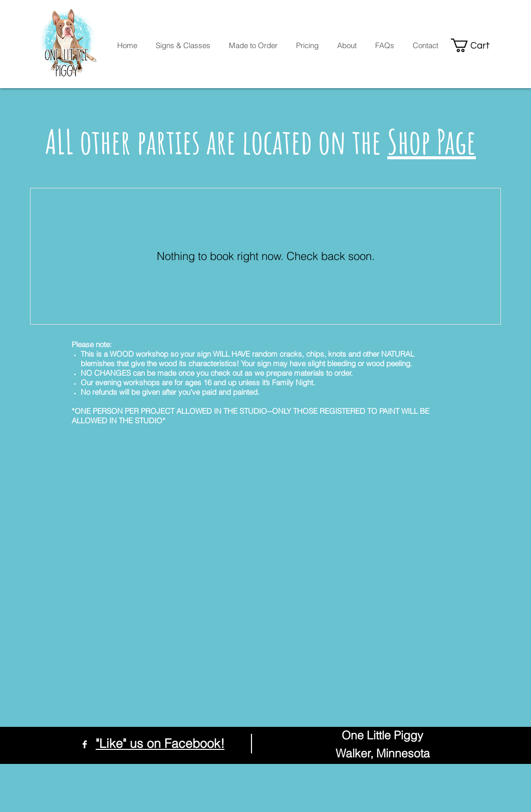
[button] (476, 45)
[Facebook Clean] (85, 744)
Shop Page (432, 141)
